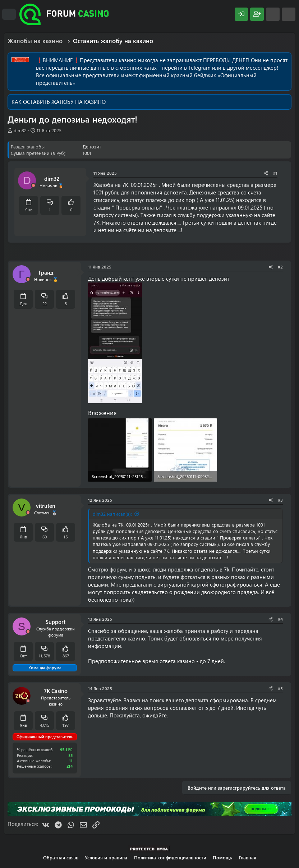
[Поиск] (289, 14)
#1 (275, 173)
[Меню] (9, 14)
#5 (280, 688)
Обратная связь (61, 857)
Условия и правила (106, 857)
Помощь (222, 857)
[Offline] (33, 186)
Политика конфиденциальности (170, 857)
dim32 (20, 130)
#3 (280, 500)
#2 (280, 267)
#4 (280, 619)
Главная (248, 857)
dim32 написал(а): (112, 514)
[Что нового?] (273, 14)
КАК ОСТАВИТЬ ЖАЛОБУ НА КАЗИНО (59, 102)
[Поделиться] (266, 173)
